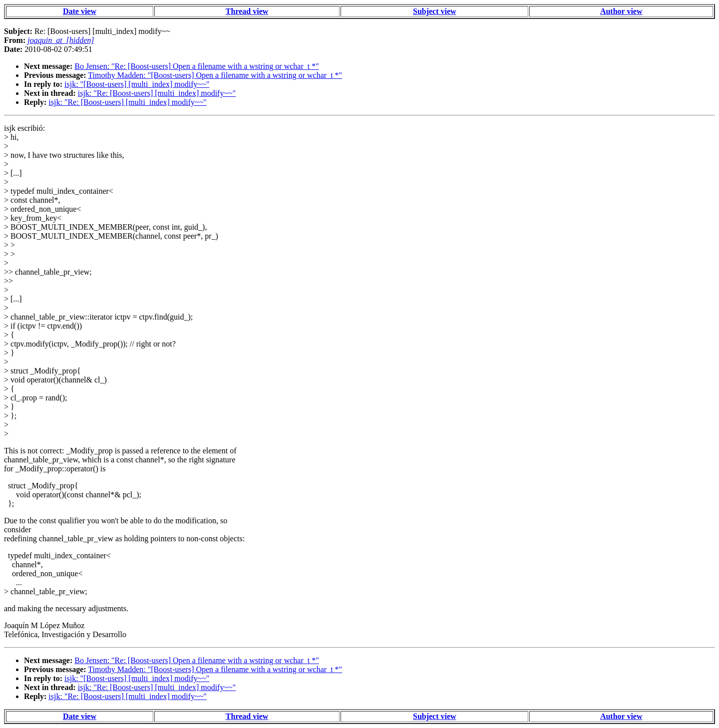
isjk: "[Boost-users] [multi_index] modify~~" (137, 84)
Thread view (247, 11)
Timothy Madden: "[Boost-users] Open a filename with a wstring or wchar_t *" (215, 75)
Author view (621, 11)
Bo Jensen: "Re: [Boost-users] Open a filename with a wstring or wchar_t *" (196, 66)
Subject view (435, 11)
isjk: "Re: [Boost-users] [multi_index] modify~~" (157, 93)
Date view (80, 11)
